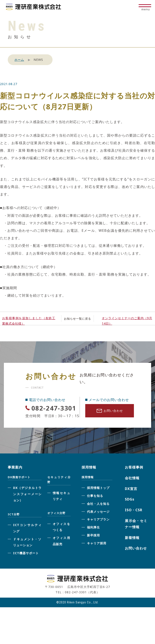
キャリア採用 (97, 553)
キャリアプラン (98, 529)
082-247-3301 (50, 413)
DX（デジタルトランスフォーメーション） (27, 504)
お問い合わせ (110, 412)
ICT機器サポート (26, 563)
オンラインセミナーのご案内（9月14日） (127, 321)
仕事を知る (95, 506)
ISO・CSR (134, 520)
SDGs (130, 509)
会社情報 (132, 488)
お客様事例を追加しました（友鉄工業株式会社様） (29, 321)
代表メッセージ (98, 521)
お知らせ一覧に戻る (77, 318)
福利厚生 (93, 537)
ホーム (19, 60)
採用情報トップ (98, 498)
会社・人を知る (98, 514)
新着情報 (132, 548)
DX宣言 (131, 499)
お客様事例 (134, 477)
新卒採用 (93, 545)
